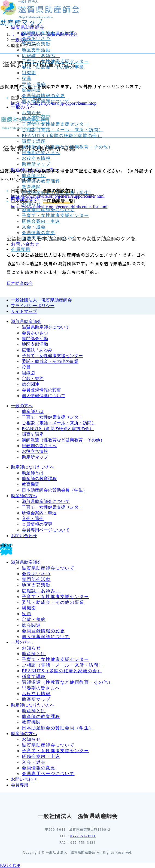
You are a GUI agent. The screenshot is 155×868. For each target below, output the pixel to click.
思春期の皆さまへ (41, 153)
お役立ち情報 (36, 158)
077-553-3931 (83, 836)
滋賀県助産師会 (26, 321)
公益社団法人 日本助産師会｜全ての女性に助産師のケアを (71, 239)
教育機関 (31, 187)
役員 (27, 78)
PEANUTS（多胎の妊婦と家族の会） (62, 136)
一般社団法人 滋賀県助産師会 (41, 300)
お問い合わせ (24, 536)
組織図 (29, 73)
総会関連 (31, 90)
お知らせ (31, 113)
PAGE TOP (10, 865)
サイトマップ (24, 311)
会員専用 (20, 785)
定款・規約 (34, 84)
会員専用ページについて (46, 530)
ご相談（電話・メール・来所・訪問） (63, 130)
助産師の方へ (24, 496)
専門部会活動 (36, 44)
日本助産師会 (20, 283)
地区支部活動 (36, 50)
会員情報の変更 (37, 524)
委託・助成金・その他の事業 (53, 67)
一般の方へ (22, 406)
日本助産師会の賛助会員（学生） (58, 193)
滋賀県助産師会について (48, 33)
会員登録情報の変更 (43, 96)
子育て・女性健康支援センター (55, 61)
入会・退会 (33, 519)
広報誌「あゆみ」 (41, 56)
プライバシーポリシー (33, 306)
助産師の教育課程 (41, 181)
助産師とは (34, 118)
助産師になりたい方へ (33, 467)
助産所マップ (36, 164)
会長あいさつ (36, 38)
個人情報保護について (46, 101)
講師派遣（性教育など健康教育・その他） (67, 147)
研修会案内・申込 (39, 513)
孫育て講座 (34, 141)
